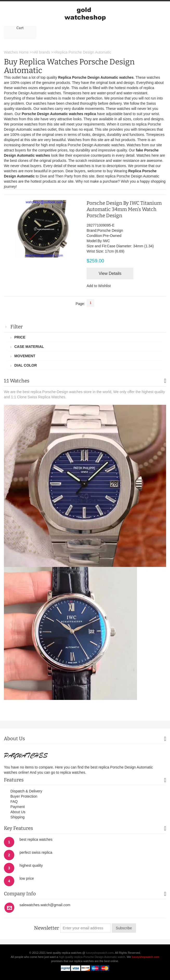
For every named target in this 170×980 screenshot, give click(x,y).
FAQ (14, 802)
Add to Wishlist (99, 286)
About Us (18, 812)
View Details (110, 273)
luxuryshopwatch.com (100, 953)
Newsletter (47, 928)
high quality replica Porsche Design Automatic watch (92, 957)
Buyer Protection (24, 796)
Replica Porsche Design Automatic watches (96, 77)
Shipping (18, 817)
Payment (18, 807)
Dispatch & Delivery (26, 791)
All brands (42, 52)
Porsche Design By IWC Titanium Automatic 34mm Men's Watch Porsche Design (124, 209)
